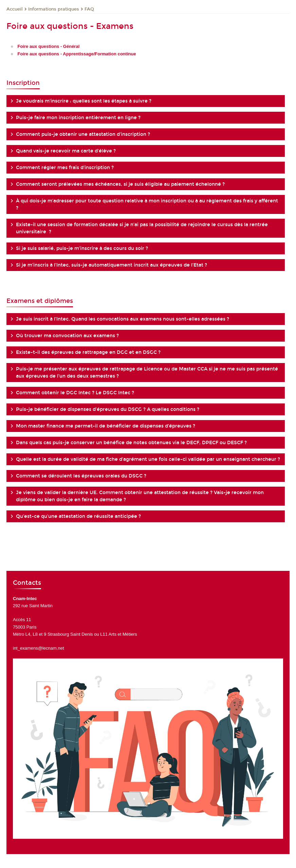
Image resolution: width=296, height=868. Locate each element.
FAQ (89, 9)
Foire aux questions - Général (49, 46)
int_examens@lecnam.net (39, 648)
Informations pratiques (54, 9)
